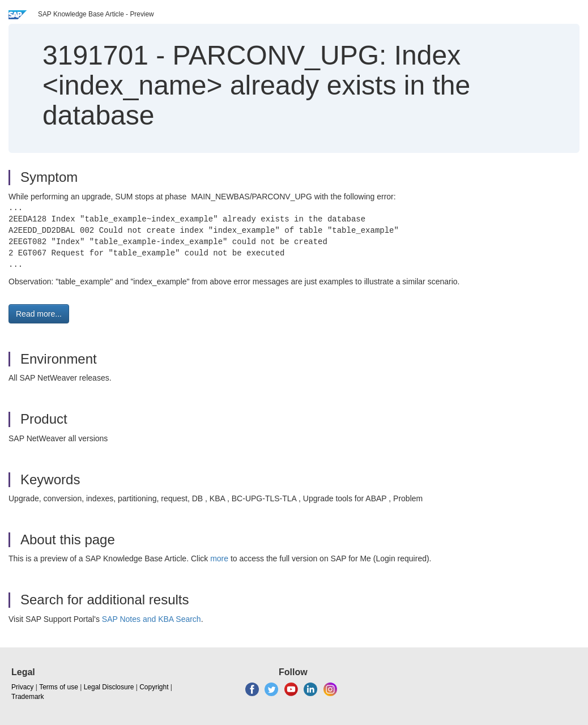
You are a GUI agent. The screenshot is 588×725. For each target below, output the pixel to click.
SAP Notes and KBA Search (152, 619)
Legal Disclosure (109, 687)
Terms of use (59, 687)
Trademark (28, 697)
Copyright (154, 687)
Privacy (22, 687)
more (219, 558)
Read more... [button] (39, 314)
